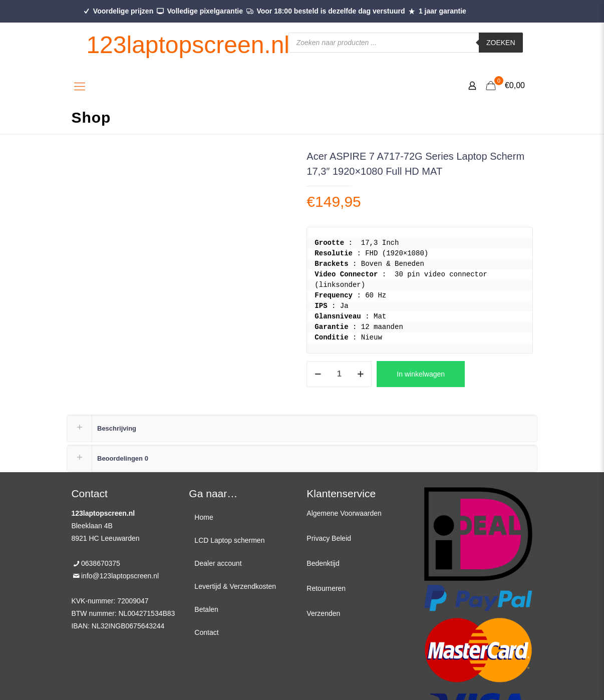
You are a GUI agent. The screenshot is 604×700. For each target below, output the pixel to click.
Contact (206, 632)
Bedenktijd (323, 563)
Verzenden (323, 613)
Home (204, 517)
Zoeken (501, 43)
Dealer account (218, 563)
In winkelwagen (421, 374)
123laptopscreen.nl (188, 45)
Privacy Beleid (329, 538)
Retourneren (326, 588)
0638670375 (101, 563)
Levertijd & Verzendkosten (235, 586)
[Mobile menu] (80, 87)
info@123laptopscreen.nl (120, 576)
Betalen (206, 609)
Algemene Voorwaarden (344, 513)
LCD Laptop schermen (229, 540)
